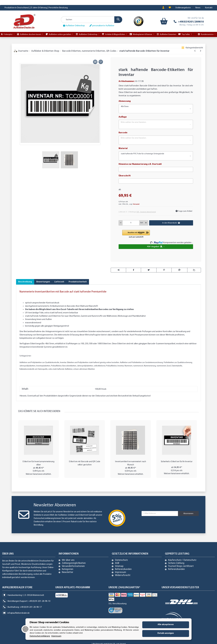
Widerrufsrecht (123, 575)
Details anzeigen (166, 633)
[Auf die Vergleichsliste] (95, 62)
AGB (117, 563)
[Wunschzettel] (170, 8)
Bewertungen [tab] (43, 282)
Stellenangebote (183, 8)
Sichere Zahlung (176, 563)
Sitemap (119, 566)
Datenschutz (121, 560)
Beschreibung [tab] (25, 282)
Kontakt (209, 8)
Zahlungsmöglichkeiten (74, 563)
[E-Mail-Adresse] (160, 514)
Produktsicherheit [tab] (78, 282)
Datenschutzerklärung (44, 518)
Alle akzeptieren (166, 625)
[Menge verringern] (121, 223)
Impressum (121, 572)
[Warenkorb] (163, 21)
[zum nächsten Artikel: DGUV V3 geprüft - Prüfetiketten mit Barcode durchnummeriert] (200, 51)
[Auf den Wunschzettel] (101, 62)
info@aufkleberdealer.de (19, 613)
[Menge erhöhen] (146, 223)
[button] (163, 8)
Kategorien (68, 569)
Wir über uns (68, 560)
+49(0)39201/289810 (191, 22)
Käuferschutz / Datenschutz (182, 560)
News (198, 8)
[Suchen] (92, 20)
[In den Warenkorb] (18, 56)
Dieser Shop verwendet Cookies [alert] (49, 622)
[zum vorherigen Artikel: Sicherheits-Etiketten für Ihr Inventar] (195, 51)
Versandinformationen (73, 566)
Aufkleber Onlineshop (74, 26)
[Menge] (131, 223)
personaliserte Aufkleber (102, 26)
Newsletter (68, 572)
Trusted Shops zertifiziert (181, 566)
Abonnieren (188, 514)
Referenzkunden (123, 569)
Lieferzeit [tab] (59, 282)
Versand (136, 204)
